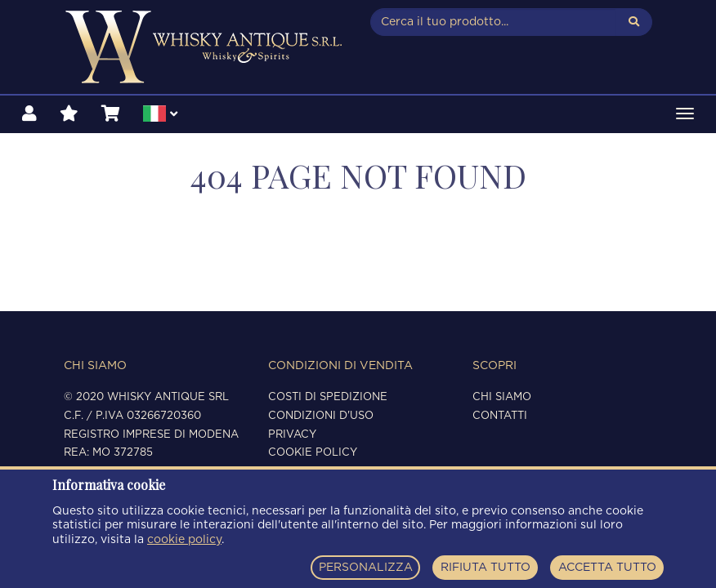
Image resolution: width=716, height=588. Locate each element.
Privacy (292, 435)
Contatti (500, 416)
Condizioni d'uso (321, 416)
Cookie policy (313, 453)
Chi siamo (502, 397)
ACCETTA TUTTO (607, 568)
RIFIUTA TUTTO (486, 568)
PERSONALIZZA (366, 568)
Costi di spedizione (328, 397)
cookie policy (184, 540)
